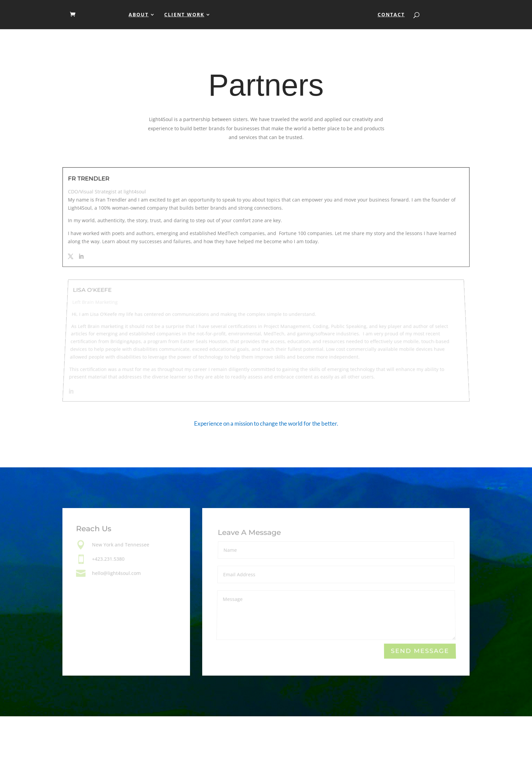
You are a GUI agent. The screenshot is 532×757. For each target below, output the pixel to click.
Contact (391, 15)
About (139, 15)
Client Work (184, 15)
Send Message (420, 651)
